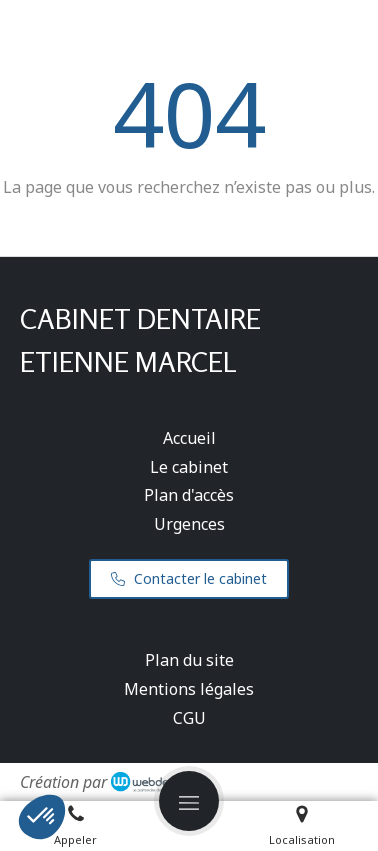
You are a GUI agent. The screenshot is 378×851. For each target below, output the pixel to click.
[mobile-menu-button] (189, 801)
